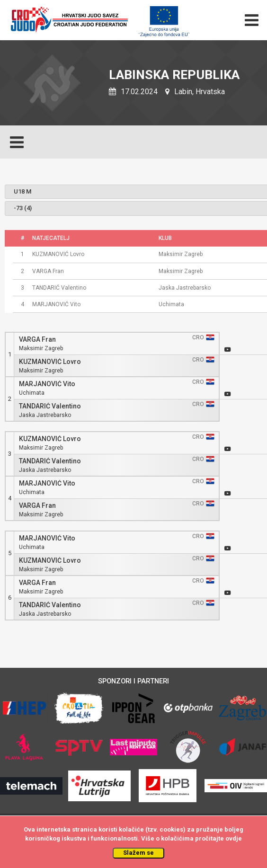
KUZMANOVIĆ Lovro (50, 362)
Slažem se (138, 853)
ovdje (234, 838)
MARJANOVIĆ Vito (47, 384)
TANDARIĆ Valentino (50, 406)
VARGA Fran (37, 340)
